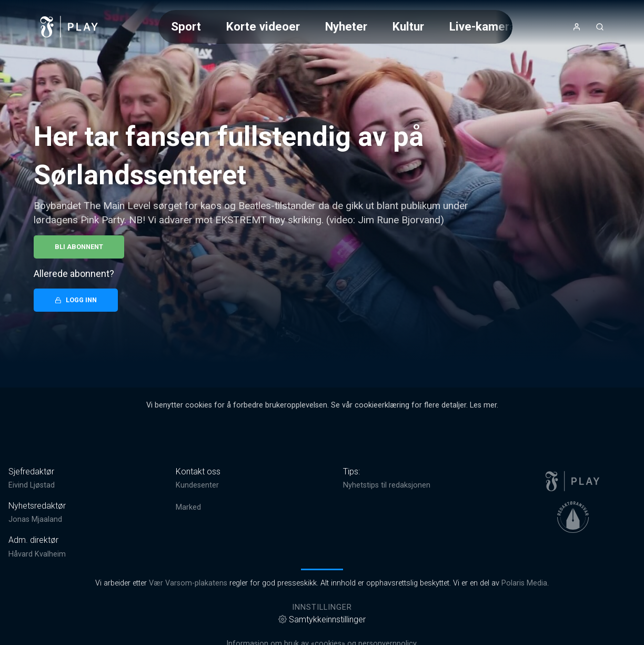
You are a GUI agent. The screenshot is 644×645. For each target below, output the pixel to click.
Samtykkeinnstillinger (322, 619)
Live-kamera (482, 26)
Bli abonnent (79, 247)
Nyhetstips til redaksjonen (387, 485)
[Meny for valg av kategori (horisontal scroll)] (335, 27)
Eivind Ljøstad (32, 485)
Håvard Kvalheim (37, 554)
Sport (186, 26)
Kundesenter (197, 485)
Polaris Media (524, 583)
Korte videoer (263, 26)
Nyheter (346, 26)
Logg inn (76, 300)
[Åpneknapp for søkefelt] (600, 27)
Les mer (483, 405)
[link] (69, 27)
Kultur (408, 26)
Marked (188, 507)
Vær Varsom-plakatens (188, 583)
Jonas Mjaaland (35, 519)
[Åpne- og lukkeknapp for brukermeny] (577, 27)
